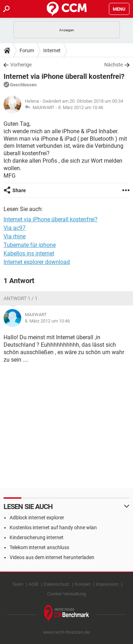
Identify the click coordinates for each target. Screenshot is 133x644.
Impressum (107, 584)
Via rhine (15, 236)
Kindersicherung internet (37, 537)
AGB (34, 584)
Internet (52, 50)
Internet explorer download (37, 262)
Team (18, 584)
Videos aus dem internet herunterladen (52, 557)
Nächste (113, 65)
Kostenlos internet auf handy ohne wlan (53, 527)
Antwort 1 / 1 (21, 298)
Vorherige (21, 65)
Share (19, 190)
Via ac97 (15, 228)
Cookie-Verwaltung (66, 594)
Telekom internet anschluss (39, 547)
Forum (27, 50)
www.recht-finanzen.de (67, 632)
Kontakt (83, 584)
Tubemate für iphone (30, 245)
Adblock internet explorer (37, 518)
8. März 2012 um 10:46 (81, 107)
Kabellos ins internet (29, 253)
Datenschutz (56, 584)
